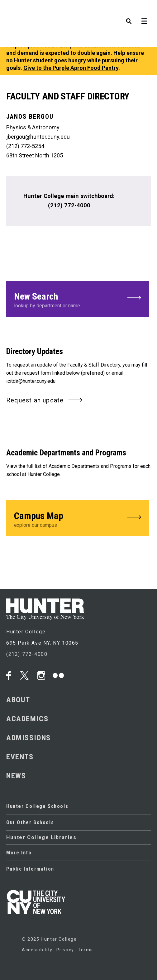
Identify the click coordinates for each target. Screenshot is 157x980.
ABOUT (18, 699)
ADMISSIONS (29, 737)
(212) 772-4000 (27, 654)
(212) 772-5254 (25, 146)
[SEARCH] (135, 11)
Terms (86, 949)
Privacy (65, 949)
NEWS (16, 776)
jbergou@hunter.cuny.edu (38, 137)
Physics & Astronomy (33, 127)
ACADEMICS (27, 718)
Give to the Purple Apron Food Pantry (71, 68)
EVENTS (20, 757)
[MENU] (146, 11)
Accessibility (37, 949)
